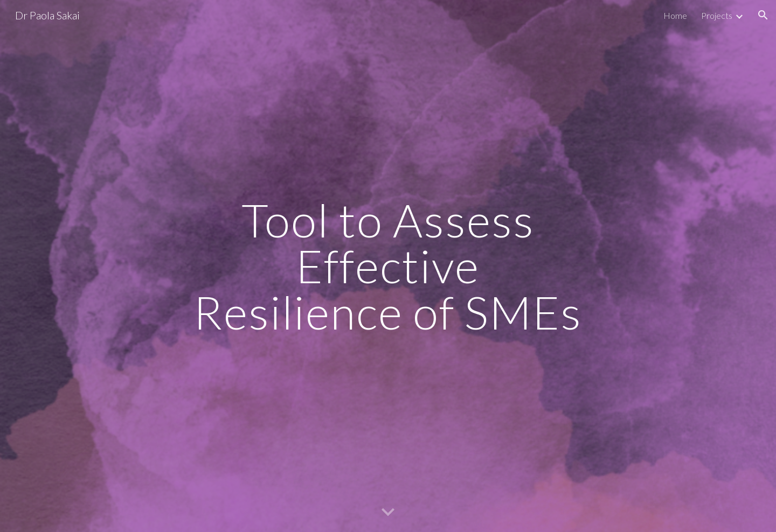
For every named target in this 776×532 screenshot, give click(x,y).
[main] (388, 266)
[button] (763, 15)
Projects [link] (717, 15)
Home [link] (675, 15)
